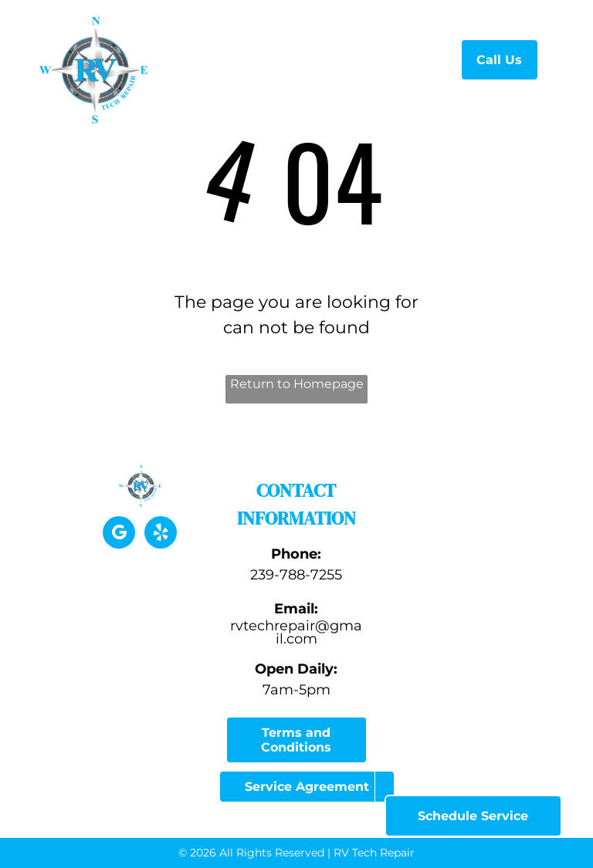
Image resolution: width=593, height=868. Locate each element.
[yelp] (161, 534)
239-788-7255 (296, 575)
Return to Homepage (297, 384)
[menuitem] (261, 57)
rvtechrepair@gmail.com (296, 632)
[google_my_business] (119, 534)
